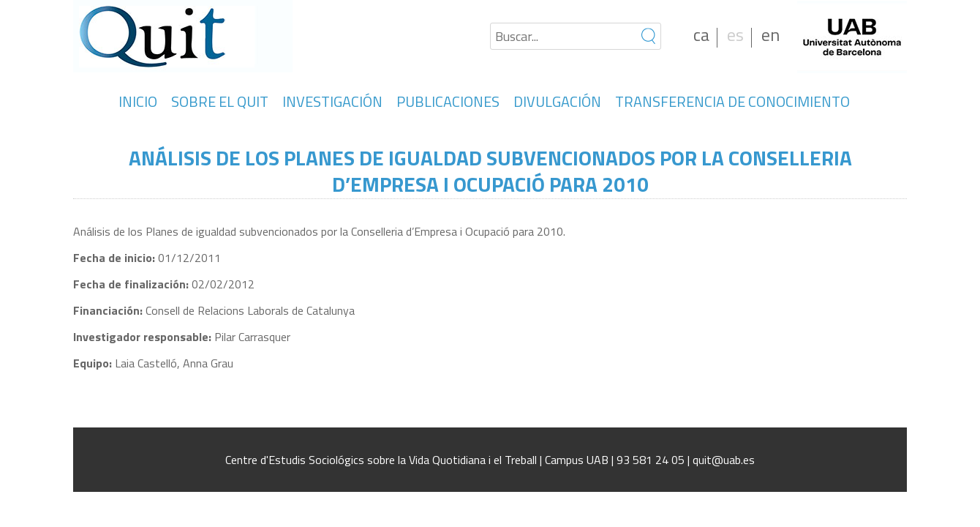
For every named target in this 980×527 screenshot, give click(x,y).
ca (701, 34)
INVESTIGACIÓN (332, 101)
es (735, 34)
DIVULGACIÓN (557, 101)
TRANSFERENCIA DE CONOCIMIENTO (732, 101)
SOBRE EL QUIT (220, 101)
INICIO (138, 101)
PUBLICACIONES (448, 101)
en (770, 34)
